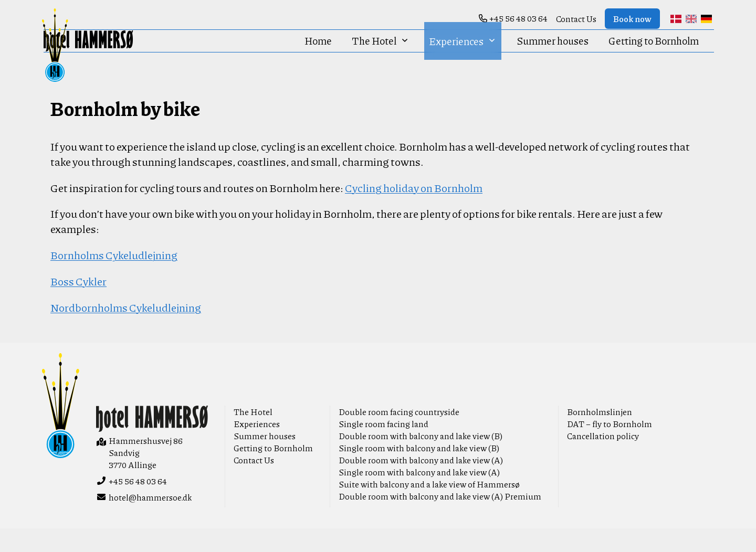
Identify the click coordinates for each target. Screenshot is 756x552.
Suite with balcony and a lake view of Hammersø (429, 508)
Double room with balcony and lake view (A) (421, 484)
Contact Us (576, 19)
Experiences (463, 57)
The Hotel (380, 57)
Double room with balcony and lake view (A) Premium (440, 520)
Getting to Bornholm (654, 57)
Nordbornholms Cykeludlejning (126, 331)
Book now (632, 19)
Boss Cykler (78, 305)
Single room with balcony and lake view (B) (419, 471)
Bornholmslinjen (600, 435)
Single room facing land (384, 447)
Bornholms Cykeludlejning (114, 279)
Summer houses (553, 57)
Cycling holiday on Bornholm (414, 211)
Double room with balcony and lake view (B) (421, 459)
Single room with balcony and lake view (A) (419, 496)
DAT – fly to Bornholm (610, 447)
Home (318, 57)
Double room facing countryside (399, 435)
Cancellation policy (603, 459)
